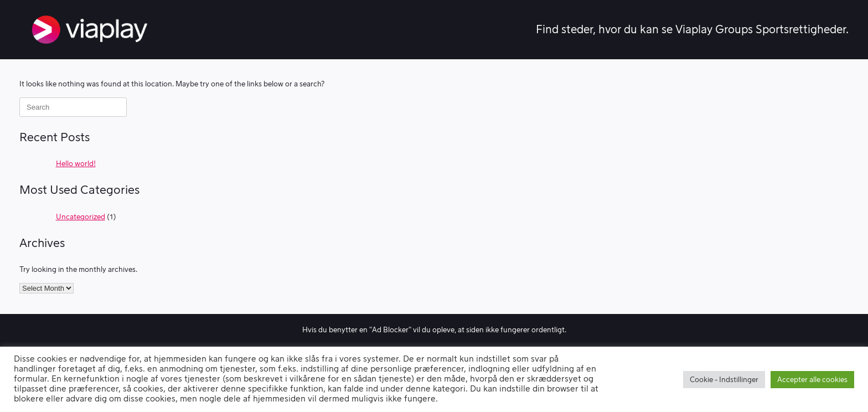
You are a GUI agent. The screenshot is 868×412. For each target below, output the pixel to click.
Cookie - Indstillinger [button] (724, 380)
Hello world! (76, 164)
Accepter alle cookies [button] (812, 380)
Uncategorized (81, 217)
